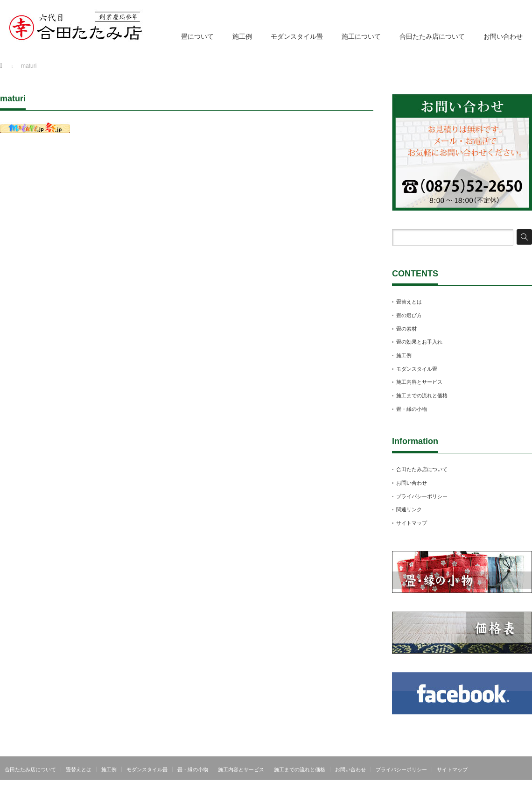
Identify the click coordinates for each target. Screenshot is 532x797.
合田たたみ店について (432, 36)
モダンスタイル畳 (297, 36)
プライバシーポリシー (422, 496)
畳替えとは (409, 302)
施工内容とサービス (419, 382)
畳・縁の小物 (412, 409)
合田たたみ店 (515, 790)
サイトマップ (412, 523)
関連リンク (409, 509)
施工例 (242, 36)
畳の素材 (406, 329)
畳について (197, 36)
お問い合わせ (503, 36)
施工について (361, 36)
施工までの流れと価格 (422, 395)
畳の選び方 (409, 315)
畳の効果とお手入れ (419, 342)
